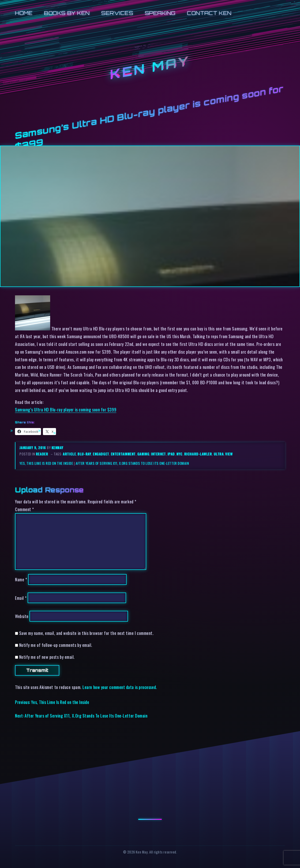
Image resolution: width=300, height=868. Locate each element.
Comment (24, 509)
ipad (171, 454)
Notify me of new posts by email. (47, 657)
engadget (101, 454)
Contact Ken (209, 13)
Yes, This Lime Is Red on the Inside (46, 463)
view (229, 454)
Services (117, 13)
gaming (143, 454)
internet (158, 454)
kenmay (57, 448)
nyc (180, 454)
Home (24, 13)
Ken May (150, 68)
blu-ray (84, 454)
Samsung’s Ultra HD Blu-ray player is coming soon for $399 (66, 409)
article (69, 454)
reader (42, 454)
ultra (219, 454)
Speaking (160, 13)
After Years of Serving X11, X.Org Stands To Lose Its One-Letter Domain (132, 463)
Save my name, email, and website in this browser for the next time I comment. (86, 633)
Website (22, 616)
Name (21, 579)
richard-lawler (198, 454)
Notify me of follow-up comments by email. (56, 645)
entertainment (123, 454)
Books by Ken (67, 13)
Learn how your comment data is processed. (120, 687)
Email (21, 598)
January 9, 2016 (33, 448)
